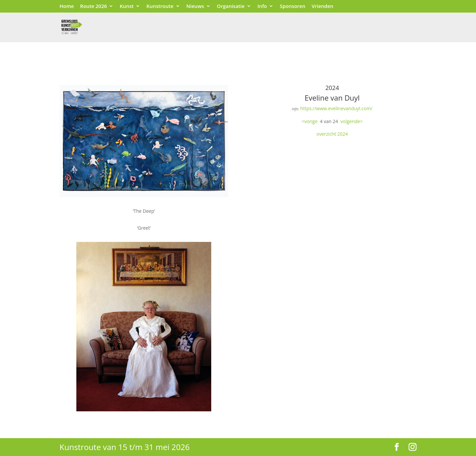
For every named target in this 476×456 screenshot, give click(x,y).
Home (67, 6)
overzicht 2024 (332, 134)
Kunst (127, 6)
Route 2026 (93, 6)
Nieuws (195, 6)
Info (262, 6)
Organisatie (231, 6)
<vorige (309, 121)
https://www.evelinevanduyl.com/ (337, 108)
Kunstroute (160, 6)
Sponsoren (292, 6)
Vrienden (323, 6)
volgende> (352, 121)
